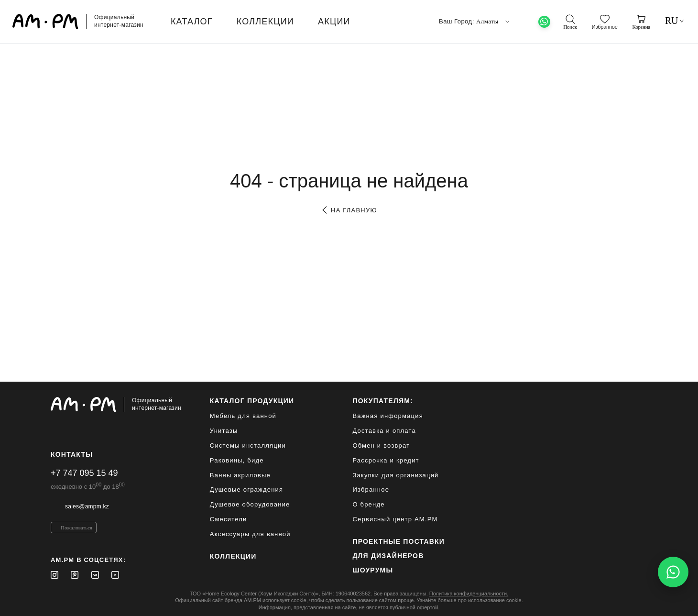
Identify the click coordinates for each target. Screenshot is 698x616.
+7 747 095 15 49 (84, 473)
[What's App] (544, 22)
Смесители (229, 519)
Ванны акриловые (240, 475)
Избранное (371, 489)
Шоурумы (373, 570)
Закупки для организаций (395, 475)
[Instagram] (55, 575)
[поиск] (570, 22)
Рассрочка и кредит (386, 460)
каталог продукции (252, 401)
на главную (349, 210)
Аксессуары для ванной (250, 534)
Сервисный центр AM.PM (395, 519)
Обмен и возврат (381, 445)
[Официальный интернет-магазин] (116, 405)
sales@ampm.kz (87, 506)
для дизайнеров (388, 556)
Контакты (72, 454)
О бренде (368, 504)
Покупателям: (383, 401)
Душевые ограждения (246, 489)
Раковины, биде (237, 460)
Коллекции (233, 556)
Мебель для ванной (243, 416)
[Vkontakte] (95, 575)
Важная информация (388, 416)
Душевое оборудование (250, 504)
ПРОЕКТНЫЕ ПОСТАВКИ (398, 541)
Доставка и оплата (384, 431)
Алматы (494, 22)
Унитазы (224, 431)
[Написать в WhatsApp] (673, 572)
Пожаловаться (76, 528)
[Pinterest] (75, 575)
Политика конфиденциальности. (469, 594)
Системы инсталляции (248, 445)
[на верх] (638, 601)
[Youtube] (115, 575)
